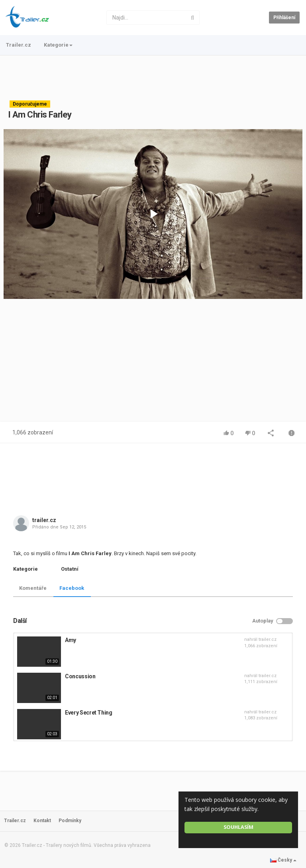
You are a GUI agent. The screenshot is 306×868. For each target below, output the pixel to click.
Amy (71, 640)
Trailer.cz (19, 45)
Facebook (72, 588)
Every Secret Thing (89, 713)
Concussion (80, 676)
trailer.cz (44, 520)
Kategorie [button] (58, 45)
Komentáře (33, 588)
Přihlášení (284, 18)
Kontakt (42, 821)
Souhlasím (238, 827)
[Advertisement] (153, 78)
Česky (283, 860)
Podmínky (70, 821)
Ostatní (70, 569)
